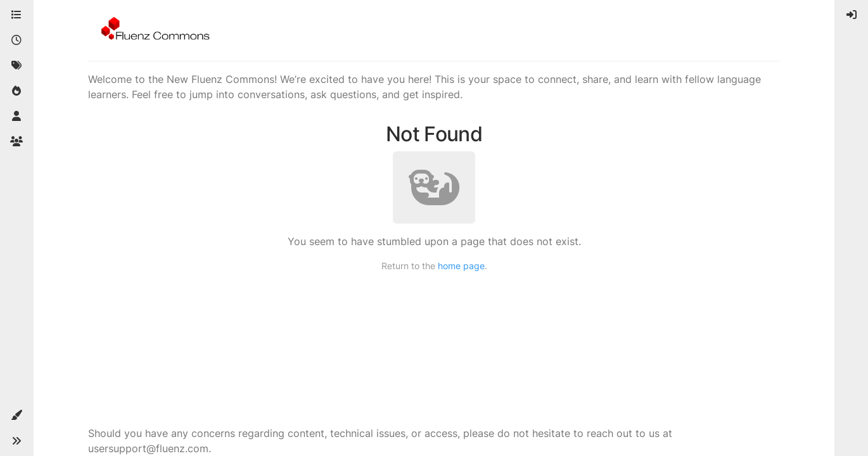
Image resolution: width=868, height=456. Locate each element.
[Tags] (16, 66)
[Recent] (16, 41)
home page (461, 266)
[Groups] (16, 142)
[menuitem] (852, 15)
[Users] (16, 117)
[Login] (852, 15)
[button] (16, 415)
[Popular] (16, 91)
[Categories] (16, 15)
